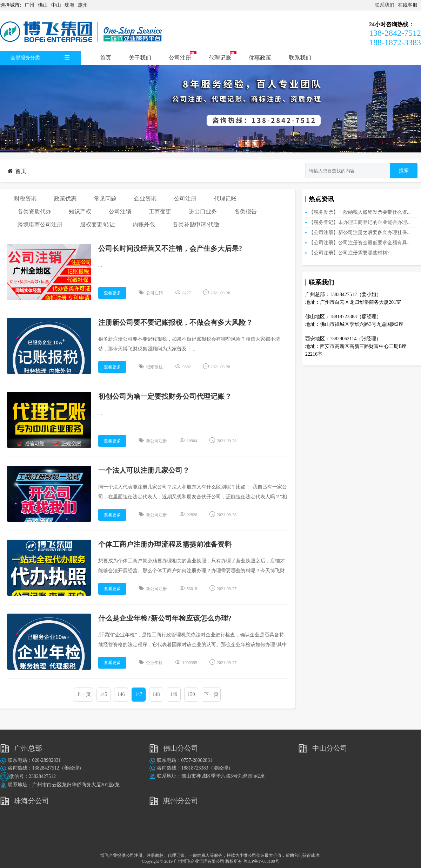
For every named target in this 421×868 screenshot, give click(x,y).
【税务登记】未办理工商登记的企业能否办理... (360, 222)
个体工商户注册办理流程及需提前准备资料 (165, 544)
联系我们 (385, 5)
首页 (106, 58)
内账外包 (144, 224)
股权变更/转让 (98, 224)
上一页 (83, 694)
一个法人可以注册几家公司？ (144, 470)
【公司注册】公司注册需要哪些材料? (349, 253)
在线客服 (408, 5)
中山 (56, 5)
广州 (29, 5)
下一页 (211, 694)
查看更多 (112, 293)
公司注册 (180, 58)
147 (139, 694)
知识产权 (80, 211)
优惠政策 (260, 58)
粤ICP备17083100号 (261, 861)
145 (104, 694)
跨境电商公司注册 (40, 224)
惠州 (83, 5)
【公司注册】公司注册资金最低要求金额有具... (360, 243)
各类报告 (246, 211)
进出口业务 (203, 211)
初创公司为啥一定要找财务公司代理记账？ (165, 396)
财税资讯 (25, 199)
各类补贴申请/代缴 (196, 224)
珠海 (69, 5)
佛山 (43, 5)
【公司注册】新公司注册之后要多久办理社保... (360, 233)
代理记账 (220, 58)
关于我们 (140, 58)
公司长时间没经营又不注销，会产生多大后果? (170, 248)
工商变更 (160, 211)
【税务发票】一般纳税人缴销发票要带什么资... (360, 212)
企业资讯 (145, 199)
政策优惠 (65, 199)
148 (156, 694)
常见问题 (105, 199)
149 (174, 694)
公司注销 (120, 211)
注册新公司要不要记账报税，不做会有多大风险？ (176, 322)
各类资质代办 (34, 211)
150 (191, 694)
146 (121, 694)
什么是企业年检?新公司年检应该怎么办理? (165, 618)
